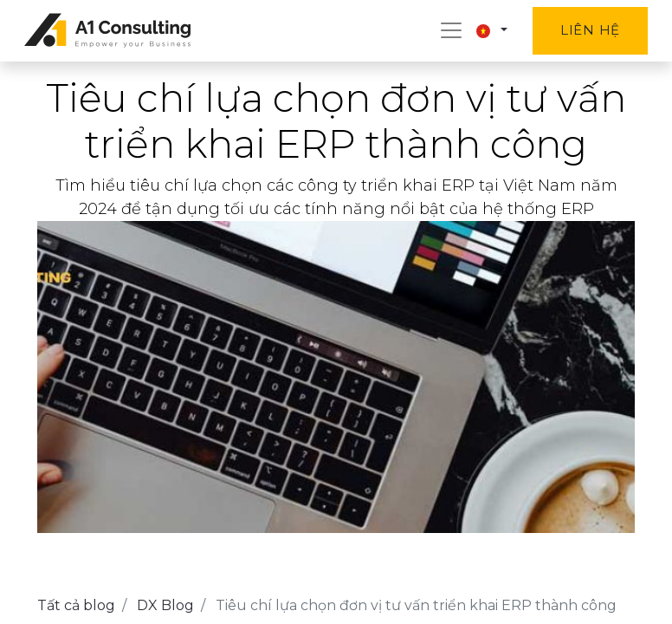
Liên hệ (590, 30)
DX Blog (165, 605)
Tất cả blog (76, 605)
